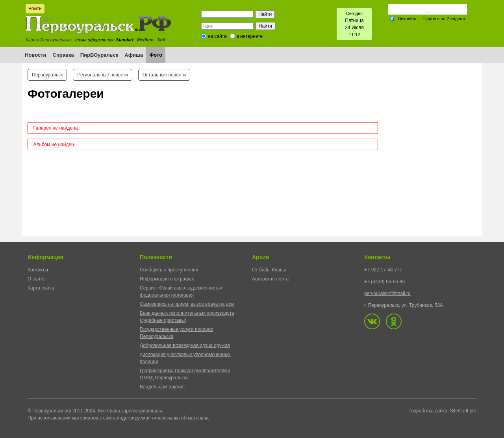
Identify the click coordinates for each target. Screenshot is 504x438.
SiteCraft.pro (463, 411)
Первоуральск (47, 75)
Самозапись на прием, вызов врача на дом (187, 304)
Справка (63, 55)
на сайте (217, 36)
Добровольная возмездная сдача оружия (185, 345)
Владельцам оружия (162, 387)
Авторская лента (270, 279)
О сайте (36, 279)
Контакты (38, 270)
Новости (36, 55)
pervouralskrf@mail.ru (387, 293)
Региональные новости (102, 75)
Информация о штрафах (167, 279)
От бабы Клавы (269, 270)
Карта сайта (41, 288)
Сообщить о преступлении (169, 270)
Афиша (134, 55)
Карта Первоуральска (48, 40)
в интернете (249, 36)
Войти (35, 9)
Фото (156, 55)
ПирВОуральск (99, 55)
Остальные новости (164, 75)
